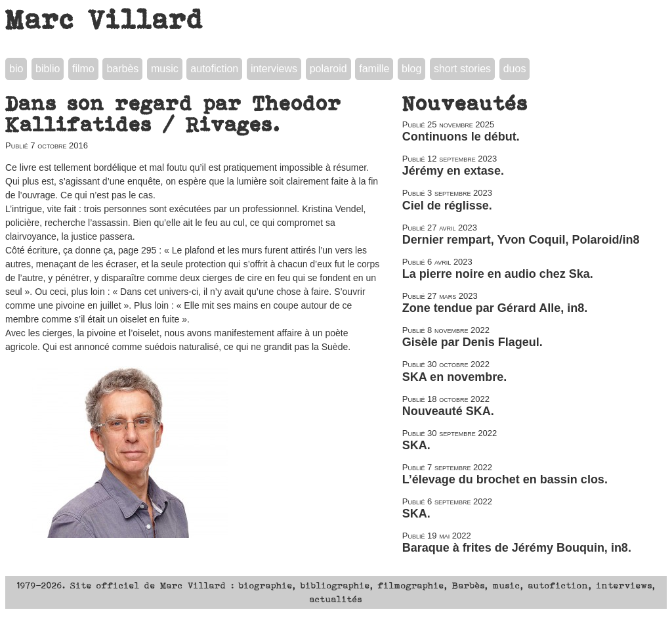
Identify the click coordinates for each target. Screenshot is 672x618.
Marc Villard (105, 19)
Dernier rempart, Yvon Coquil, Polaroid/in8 (521, 240)
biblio (48, 69)
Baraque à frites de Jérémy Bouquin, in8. (517, 548)
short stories (462, 69)
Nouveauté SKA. (448, 411)
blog (411, 69)
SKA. (416, 445)
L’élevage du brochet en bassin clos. (505, 479)
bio (16, 69)
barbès (122, 69)
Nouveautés (465, 103)
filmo (83, 69)
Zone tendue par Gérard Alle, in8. (495, 308)
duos (515, 69)
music (165, 69)
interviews (274, 69)
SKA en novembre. (454, 377)
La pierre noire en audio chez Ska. (498, 274)
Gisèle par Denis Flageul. (472, 342)
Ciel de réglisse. (447, 206)
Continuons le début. (461, 137)
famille (374, 69)
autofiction (214, 69)
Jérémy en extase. (453, 171)
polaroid (328, 69)
